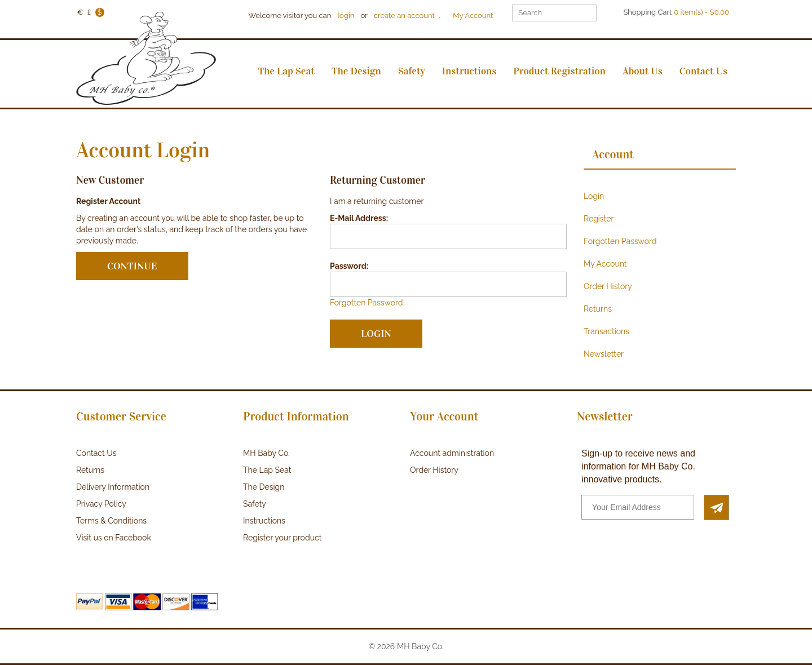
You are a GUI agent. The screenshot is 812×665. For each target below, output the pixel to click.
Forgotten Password (366, 303)
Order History (608, 286)
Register (599, 219)
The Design (264, 487)
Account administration (452, 453)
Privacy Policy (101, 504)
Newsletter (604, 354)
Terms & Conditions (111, 521)
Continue (132, 266)
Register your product (282, 538)
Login (594, 196)
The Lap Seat (267, 470)
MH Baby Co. (266, 453)
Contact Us (96, 453)
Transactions (606, 331)
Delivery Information (113, 487)
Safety (255, 504)
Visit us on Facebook (114, 538)
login (346, 15)
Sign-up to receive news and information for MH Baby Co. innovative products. (638, 466)
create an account (404, 15)
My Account (473, 15)
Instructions (264, 521)
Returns (598, 309)
